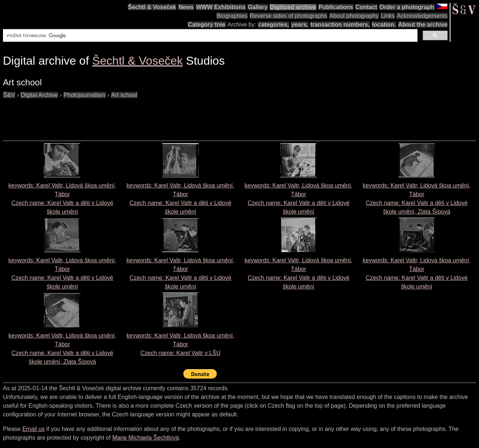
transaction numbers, (340, 25)
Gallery (258, 7)
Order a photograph (407, 7)
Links (388, 16)
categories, (274, 25)
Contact (366, 7)
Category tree (207, 25)
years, (300, 25)
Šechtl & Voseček (152, 7)
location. (384, 25)
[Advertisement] (135, 116)
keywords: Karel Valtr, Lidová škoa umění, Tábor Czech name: (181, 344)
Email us (33, 429)
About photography (354, 16)
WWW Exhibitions (221, 7)
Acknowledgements (422, 16)
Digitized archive (293, 7)
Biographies (232, 16)
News (186, 7)
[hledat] (209, 36)
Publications (336, 7)
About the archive (423, 25)
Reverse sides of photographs (289, 16)
